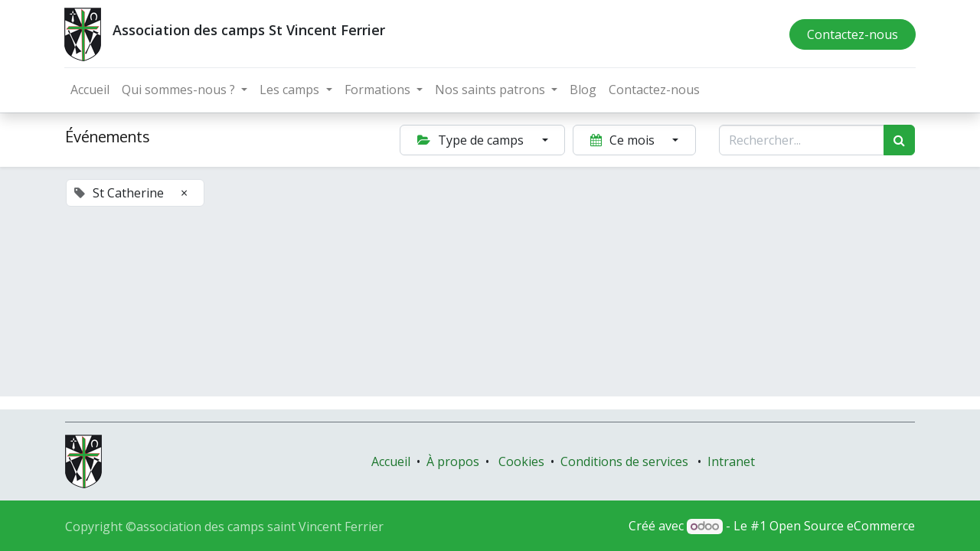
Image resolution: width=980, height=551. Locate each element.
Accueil (391, 461)
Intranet (731, 461)
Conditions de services (624, 461)
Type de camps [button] (472, 140)
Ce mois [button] (624, 140)
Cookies (521, 461)
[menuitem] (91, 90)
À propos (453, 461)
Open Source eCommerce (842, 526)
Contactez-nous (852, 34)
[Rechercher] (899, 140)
